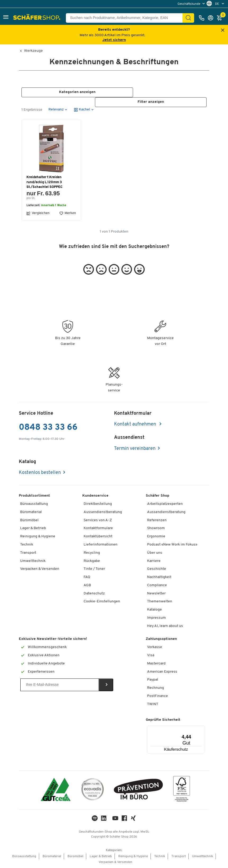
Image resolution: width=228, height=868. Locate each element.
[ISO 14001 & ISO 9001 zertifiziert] (56, 790)
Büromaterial (31, 512)
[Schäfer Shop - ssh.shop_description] (37, 18)
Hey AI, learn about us (165, 626)
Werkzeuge (33, 51)
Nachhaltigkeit (159, 577)
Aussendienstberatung (103, 512)
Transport (28, 553)
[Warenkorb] (221, 18)
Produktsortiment (34, 496)
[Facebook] (124, 820)
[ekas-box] (138, 790)
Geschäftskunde (189, 4)
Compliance (157, 585)
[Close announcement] (223, 31)
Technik (27, 545)
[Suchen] (188, 18)
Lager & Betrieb (33, 528)
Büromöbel (29, 520)
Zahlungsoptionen (161, 639)
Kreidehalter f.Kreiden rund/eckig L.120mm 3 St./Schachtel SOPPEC (44, 182)
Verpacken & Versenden (40, 569)
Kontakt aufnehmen (136, 425)
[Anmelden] (212, 18)
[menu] (192, 4)
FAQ (87, 577)
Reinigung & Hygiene (38, 537)
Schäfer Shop (158, 496)
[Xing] (133, 820)
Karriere (154, 561)
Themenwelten (160, 602)
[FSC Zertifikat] (182, 790)
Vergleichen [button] (38, 213)
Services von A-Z (98, 520)
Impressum (156, 618)
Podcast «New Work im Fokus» (172, 545)
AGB (87, 585)
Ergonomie (156, 537)
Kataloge (154, 610)
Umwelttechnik (33, 561)
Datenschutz (94, 594)
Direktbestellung (98, 504)
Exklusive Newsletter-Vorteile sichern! (53, 639)
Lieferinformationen (101, 545)
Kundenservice (95, 496)
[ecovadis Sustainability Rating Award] (93, 790)
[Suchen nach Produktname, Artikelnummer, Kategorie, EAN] (126, 18)
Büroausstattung (34, 504)
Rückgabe (92, 561)
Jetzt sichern (114, 40)
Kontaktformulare (98, 528)
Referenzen (157, 520)
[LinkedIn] (95, 820)
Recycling (92, 553)
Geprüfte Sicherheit (163, 720)
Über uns (155, 553)
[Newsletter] (60, 685)
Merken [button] (68, 213)
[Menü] (189, 729)
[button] (6, 18)
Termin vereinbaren (135, 449)
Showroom (156, 528)
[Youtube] (115, 820)
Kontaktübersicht (98, 537)
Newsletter (156, 594)
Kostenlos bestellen (40, 473)
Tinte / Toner (94, 569)
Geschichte (157, 569)
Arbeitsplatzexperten (165, 504)
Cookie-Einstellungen (102, 602)
